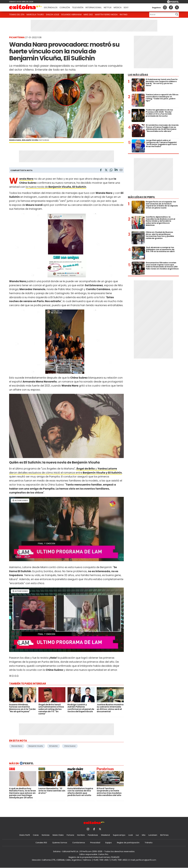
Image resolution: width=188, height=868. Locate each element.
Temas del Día (17, 15)
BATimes (164, 835)
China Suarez (70, 746)
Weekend (105, 835)
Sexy (126, 7)
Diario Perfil (25, 835)
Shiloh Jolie (53, 15)
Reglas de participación (128, 843)
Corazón (65, 7)
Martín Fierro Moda (106, 15)
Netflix (108, 7)
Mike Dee (88, 15)
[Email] (121, 170)
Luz (137, 835)
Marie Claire (58, 835)
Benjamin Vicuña (36, 746)
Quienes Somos (60, 843)
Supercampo (119, 835)
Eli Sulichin (54, 746)
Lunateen (153, 835)
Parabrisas (93, 835)
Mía (144, 835)
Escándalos (51, 7)
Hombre (81, 835)
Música (118, 7)
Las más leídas (138, 75)
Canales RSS (41, 843)
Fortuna (70, 835)
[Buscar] (161, 15)
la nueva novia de (56, 187)
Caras (36, 835)
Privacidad (95, 843)
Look (131, 835)
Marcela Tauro (35, 15)
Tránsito (149, 843)
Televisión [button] (78, 7)
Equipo (109, 843)
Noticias (46, 835)
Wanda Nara (17, 746)
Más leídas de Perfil (141, 197)
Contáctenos (79, 843)
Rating (124, 15)
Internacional (93, 7)
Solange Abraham (71, 15)
